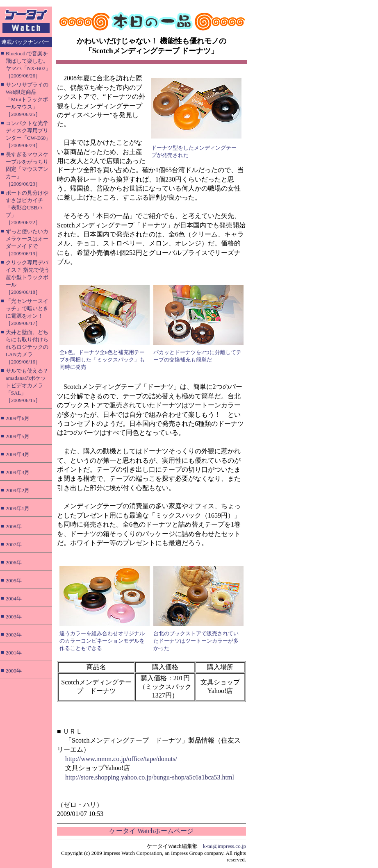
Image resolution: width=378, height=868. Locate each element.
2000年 (14, 671)
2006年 (14, 562)
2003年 (14, 617)
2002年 (14, 635)
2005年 (14, 581)
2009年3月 (18, 472)
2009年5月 (18, 436)
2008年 (14, 526)
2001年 (14, 653)
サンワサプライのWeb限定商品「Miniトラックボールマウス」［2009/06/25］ (27, 99)
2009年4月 (18, 454)
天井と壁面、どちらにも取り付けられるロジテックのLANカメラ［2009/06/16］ (27, 347)
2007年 (14, 544)
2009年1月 (18, 508)
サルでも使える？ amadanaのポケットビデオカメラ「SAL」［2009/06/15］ (27, 385)
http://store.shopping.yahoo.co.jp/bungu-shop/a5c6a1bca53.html (150, 777)
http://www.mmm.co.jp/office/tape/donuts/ (121, 759)
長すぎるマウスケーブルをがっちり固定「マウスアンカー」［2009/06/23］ (27, 169)
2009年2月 (18, 490)
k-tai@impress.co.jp (224, 846)
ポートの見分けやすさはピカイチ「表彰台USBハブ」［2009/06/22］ (27, 208)
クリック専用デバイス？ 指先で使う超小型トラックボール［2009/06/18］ (28, 277)
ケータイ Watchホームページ (151, 831)
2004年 (14, 599)
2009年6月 (18, 418)
